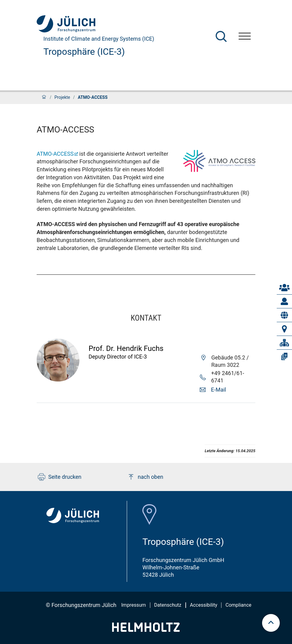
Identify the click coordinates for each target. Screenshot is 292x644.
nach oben (145, 477)
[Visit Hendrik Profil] (58, 380)
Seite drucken (60, 477)
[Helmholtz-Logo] (146, 630)
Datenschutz (168, 605)
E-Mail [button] (219, 390)
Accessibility (204, 605)
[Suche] (221, 36)
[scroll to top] (271, 623)
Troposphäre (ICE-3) (84, 52)
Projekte (62, 97)
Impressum (134, 605)
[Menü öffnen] (245, 37)
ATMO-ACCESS (55, 154)
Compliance (238, 605)
